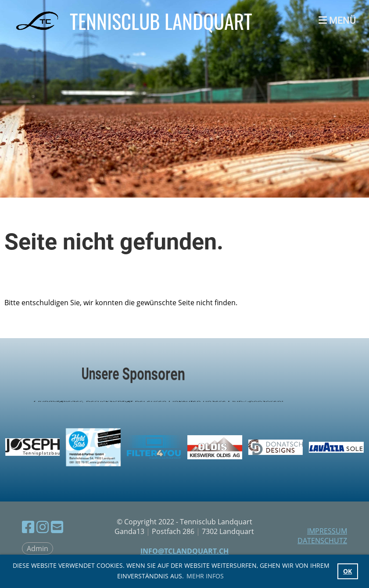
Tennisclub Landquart (161, 21)
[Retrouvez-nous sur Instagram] (43, 527)
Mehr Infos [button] (205, 576)
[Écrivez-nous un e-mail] (57, 527)
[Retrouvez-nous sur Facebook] (28, 527)
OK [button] (348, 571)
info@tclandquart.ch (184, 551)
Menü (337, 20)
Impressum (327, 531)
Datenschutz (322, 541)
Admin (38, 548)
